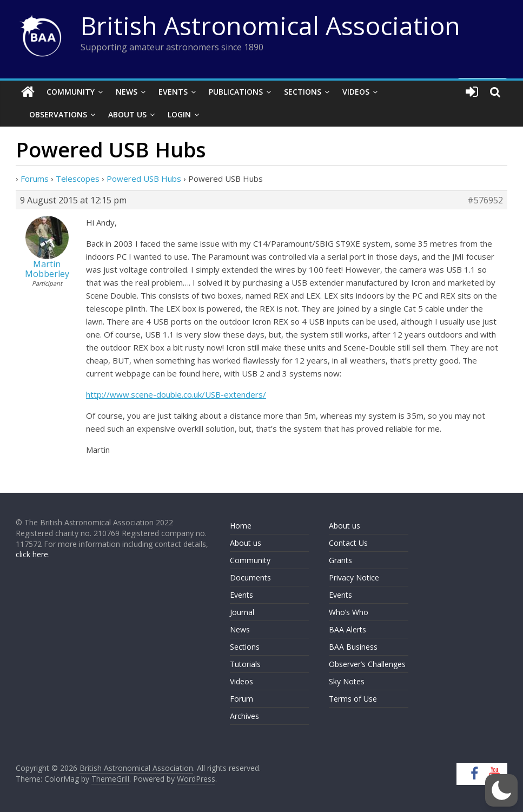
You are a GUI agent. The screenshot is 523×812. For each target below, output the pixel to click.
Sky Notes (347, 681)
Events (173, 92)
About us (246, 543)
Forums (35, 179)
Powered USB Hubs (144, 179)
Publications (236, 92)
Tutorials (245, 664)
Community (71, 92)
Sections (303, 92)
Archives (244, 716)
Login (179, 114)
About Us (127, 114)
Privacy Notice (354, 577)
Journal (242, 612)
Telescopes (78, 179)
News (127, 92)
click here (32, 554)
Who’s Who (349, 612)
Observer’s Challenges (367, 664)
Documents (250, 577)
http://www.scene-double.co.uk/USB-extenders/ (176, 394)
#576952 (485, 200)
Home (241, 526)
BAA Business (353, 647)
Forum (241, 699)
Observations (58, 114)
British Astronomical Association (270, 25)
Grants (340, 560)
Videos (356, 92)
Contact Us (348, 543)
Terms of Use (353, 699)
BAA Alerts (347, 629)
